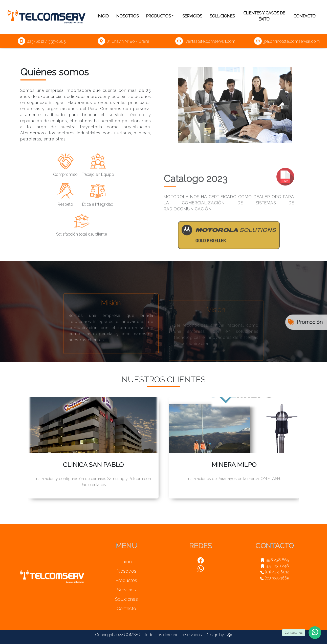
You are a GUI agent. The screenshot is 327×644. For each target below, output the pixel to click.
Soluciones (222, 16)
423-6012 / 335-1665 (42, 41)
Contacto (304, 16)
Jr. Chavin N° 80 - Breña (123, 41)
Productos (160, 16)
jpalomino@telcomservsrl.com (287, 41)
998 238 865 (275, 560)
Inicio (103, 16)
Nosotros (127, 16)
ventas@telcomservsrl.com (205, 41)
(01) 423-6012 (275, 572)
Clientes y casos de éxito (264, 16)
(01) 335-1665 (275, 578)
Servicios (192, 16)
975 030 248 (275, 566)
